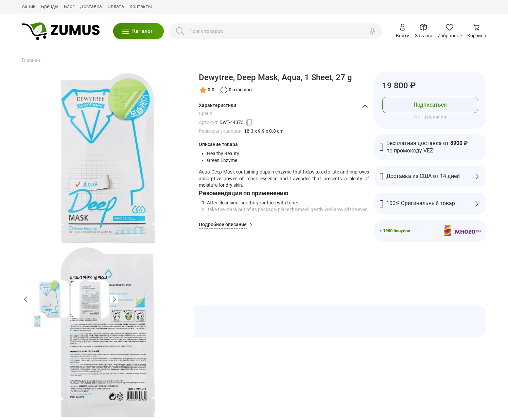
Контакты (141, 6)
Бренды (50, 6)
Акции (29, 6)
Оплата (116, 6)
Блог (69, 6)
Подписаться (430, 105)
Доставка (91, 6)
